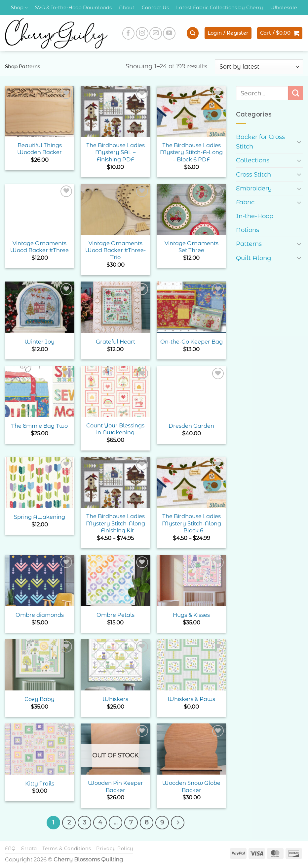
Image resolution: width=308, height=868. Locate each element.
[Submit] (296, 93)
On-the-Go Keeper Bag (192, 342)
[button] (193, 33)
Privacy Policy (115, 848)
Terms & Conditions (67, 848)
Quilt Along (254, 258)
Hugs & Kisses (191, 615)
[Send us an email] (156, 33)
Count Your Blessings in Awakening (115, 429)
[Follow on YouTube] (169, 33)
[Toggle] (299, 142)
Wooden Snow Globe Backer (191, 786)
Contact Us (155, 8)
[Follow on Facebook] (129, 33)
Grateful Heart (115, 342)
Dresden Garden (191, 426)
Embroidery (254, 188)
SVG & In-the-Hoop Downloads (73, 8)
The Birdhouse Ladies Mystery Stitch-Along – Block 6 (192, 523)
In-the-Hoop (255, 216)
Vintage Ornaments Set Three (192, 247)
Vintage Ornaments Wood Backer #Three (39, 247)
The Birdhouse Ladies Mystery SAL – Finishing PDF (115, 152)
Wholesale (284, 8)
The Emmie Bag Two (39, 426)
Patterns (249, 244)
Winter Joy (39, 342)
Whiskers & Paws (191, 699)
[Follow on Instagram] (142, 33)
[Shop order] (259, 67)
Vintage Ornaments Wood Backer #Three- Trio (115, 250)
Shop (19, 8)
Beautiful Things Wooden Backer (39, 149)
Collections (253, 160)
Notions (248, 230)
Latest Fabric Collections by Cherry (220, 8)
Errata (29, 848)
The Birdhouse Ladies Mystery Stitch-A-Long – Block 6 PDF (191, 152)
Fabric (245, 202)
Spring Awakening (39, 517)
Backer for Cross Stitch (260, 142)
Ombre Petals (115, 615)
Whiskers (115, 699)
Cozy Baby (39, 699)
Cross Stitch (253, 174)
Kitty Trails (40, 784)
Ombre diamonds (40, 615)
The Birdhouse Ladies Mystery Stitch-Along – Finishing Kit (115, 523)
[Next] (174, 822)
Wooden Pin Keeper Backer (115, 786)
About (127, 8)
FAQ (10, 848)
